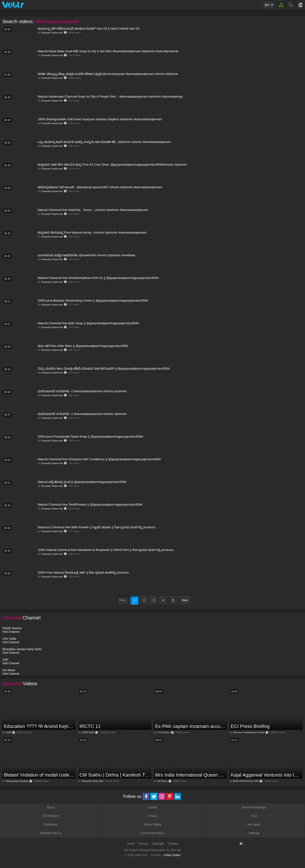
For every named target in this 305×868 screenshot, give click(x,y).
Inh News (163, 781)
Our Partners (51, 816)
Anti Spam (254, 825)
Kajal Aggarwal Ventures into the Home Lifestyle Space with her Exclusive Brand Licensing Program (266, 775)
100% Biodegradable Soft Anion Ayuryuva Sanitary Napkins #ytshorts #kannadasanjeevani (100, 119)
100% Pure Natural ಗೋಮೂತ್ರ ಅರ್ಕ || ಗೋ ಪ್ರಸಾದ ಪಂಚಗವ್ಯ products (83, 573)
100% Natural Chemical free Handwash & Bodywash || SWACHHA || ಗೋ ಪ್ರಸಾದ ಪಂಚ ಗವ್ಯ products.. (106, 550)
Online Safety (152, 825)
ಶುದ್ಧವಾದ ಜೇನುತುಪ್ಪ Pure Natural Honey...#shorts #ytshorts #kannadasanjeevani (92, 233)
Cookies (173, 844)
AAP (9, 732)
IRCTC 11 (90, 726)
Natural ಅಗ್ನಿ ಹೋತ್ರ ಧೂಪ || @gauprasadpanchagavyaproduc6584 (82, 482)
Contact (152, 807)
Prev (123, 600)
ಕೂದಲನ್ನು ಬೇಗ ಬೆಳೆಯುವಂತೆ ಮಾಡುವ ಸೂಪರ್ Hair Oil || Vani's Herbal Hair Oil (89, 29)
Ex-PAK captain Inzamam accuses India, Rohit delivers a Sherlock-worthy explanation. (191, 726)
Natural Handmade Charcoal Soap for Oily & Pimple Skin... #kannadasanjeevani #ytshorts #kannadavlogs (110, 97)
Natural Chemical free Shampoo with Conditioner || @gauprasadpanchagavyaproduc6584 (99, 459)
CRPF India (88, 732)
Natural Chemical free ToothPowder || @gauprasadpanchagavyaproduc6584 (90, 505)
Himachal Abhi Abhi (93, 781)
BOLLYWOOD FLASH (246, 781)
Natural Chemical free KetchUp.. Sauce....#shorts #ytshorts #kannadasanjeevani (93, 210)
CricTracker (164, 732)
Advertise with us (51, 833)
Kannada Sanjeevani (52, 32)
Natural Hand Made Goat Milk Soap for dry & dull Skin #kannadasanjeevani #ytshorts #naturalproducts (108, 51)
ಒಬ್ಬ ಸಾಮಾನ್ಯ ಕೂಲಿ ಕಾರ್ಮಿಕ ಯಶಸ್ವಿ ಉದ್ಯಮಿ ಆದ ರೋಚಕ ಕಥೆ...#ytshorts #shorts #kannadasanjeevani (104, 142)
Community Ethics (152, 833)
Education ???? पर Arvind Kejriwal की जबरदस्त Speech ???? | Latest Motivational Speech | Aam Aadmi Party (39, 726)
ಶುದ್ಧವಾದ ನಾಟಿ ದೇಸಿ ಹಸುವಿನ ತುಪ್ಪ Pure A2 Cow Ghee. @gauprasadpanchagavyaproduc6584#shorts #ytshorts (112, 165)
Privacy (143, 844)
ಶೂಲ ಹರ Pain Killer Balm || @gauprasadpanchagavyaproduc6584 (83, 346)
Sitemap (254, 833)
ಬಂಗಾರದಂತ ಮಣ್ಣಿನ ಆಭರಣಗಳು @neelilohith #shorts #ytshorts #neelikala (86, 255)
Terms (131, 844)
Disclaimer (51, 825)
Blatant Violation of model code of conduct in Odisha (39, 775)
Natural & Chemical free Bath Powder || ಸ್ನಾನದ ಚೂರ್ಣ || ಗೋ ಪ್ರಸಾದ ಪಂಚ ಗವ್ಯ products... (98, 527)
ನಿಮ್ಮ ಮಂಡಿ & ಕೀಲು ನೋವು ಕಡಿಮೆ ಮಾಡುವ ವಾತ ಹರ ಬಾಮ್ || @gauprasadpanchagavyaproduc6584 (104, 369)
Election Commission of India (249, 732)
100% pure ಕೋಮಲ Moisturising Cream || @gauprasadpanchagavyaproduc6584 (93, 301)
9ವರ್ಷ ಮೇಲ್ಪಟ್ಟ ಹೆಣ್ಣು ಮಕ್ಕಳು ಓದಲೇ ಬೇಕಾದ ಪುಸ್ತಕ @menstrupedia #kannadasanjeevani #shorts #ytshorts (108, 74)
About (51, 807)
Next (185, 600)
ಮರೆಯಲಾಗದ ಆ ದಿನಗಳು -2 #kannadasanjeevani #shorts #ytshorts (82, 391)
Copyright (158, 844)
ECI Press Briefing (250, 726)
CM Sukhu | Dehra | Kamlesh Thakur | (115, 775)
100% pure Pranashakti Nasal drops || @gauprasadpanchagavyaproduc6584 (90, 437)
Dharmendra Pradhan (17, 781)
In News (152, 816)
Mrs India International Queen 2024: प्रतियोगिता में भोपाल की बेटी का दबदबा (191, 775)
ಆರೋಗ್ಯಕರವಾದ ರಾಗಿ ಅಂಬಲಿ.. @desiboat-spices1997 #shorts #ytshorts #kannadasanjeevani (100, 187)
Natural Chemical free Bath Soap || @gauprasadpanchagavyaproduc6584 (88, 323)
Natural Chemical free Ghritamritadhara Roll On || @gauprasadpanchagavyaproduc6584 (98, 278)
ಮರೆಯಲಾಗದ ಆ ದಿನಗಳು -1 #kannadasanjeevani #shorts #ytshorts (82, 414)
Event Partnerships (254, 807)
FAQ (254, 816)
